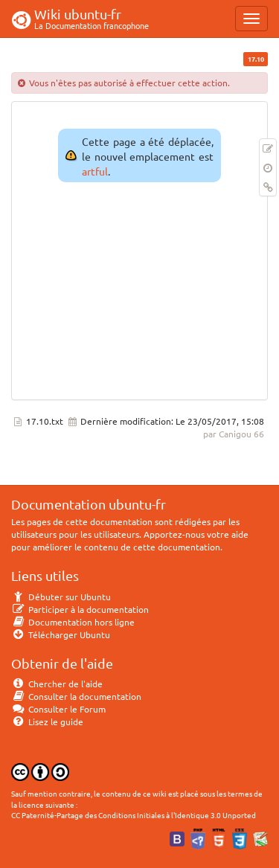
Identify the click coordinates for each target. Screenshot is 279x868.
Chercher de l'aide (57, 684)
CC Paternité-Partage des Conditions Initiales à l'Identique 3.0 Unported (134, 815)
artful (95, 171)
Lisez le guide (47, 721)
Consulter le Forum (58, 709)
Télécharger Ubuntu (61, 634)
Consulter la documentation (76, 696)
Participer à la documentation (80, 609)
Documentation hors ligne (73, 622)
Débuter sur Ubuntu (61, 597)
